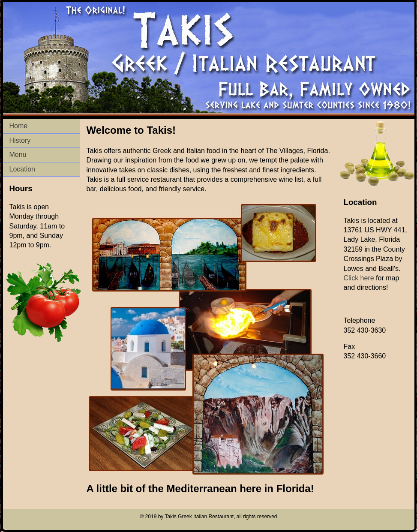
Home (19, 126)
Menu (18, 155)
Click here (359, 278)
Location (22, 169)
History (20, 140)
